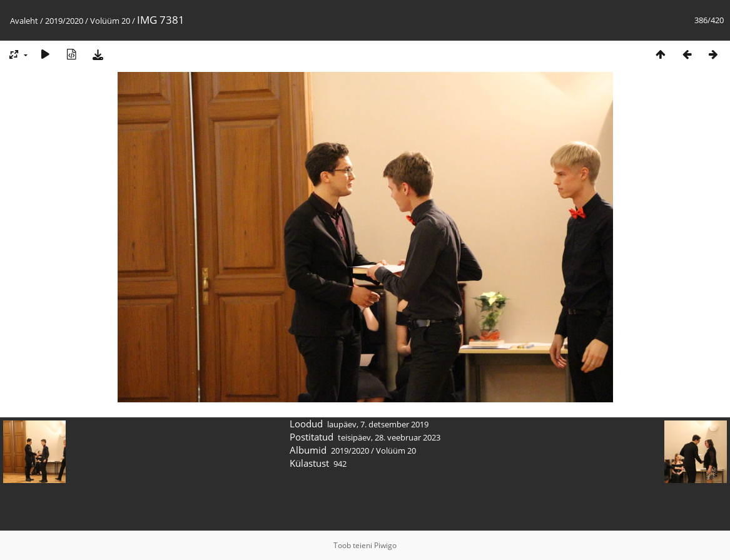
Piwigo (385, 545)
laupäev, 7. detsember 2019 (378, 424)
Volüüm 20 (110, 21)
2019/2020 (64, 21)
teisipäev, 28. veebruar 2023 (389, 437)
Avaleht (24, 21)
